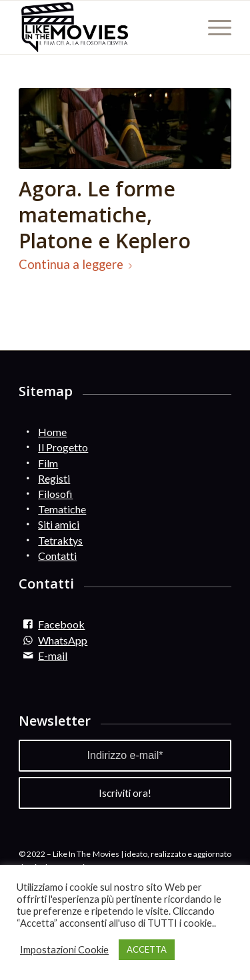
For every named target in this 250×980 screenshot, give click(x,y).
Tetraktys (60, 540)
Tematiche (62, 509)
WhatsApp (63, 640)
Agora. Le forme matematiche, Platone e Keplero (105, 215)
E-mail (53, 655)
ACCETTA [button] (147, 949)
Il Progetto (63, 447)
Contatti (57, 556)
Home (52, 432)
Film (48, 463)
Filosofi (55, 494)
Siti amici (59, 524)
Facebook (61, 624)
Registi (54, 478)
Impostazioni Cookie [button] (64, 950)
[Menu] (213, 27)
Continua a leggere (78, 264)
